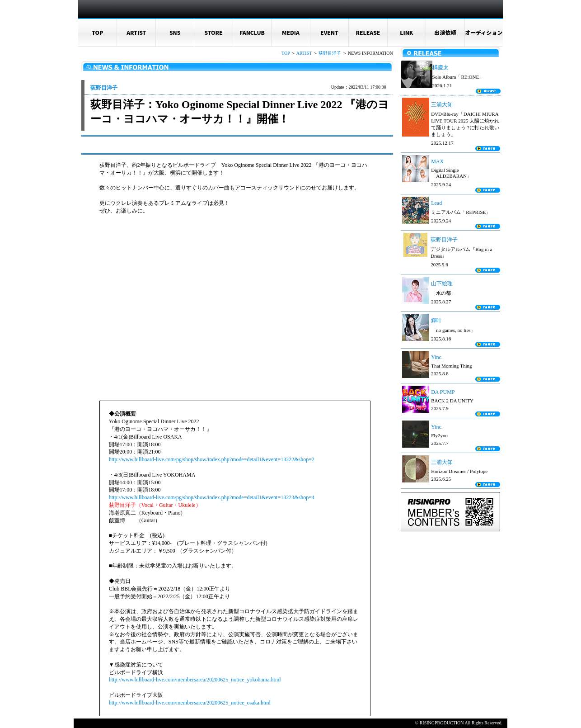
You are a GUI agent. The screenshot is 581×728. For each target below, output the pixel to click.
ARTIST (136, 32)
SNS (175, 32)
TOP (97, 32)
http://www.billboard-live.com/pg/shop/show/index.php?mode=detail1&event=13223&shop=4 (212, 497)
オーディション (484, 32)
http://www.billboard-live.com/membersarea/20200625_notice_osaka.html (190, 703)
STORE (214, 32)
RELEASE (368, 32)
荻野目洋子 (330, 53)
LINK (406, 32)
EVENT (329, 32)
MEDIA (291, 32)
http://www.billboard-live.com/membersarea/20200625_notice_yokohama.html (195, 680)
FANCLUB (252, 32)
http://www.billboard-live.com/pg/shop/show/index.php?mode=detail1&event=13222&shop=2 (212, 459)
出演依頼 (445, 32)
